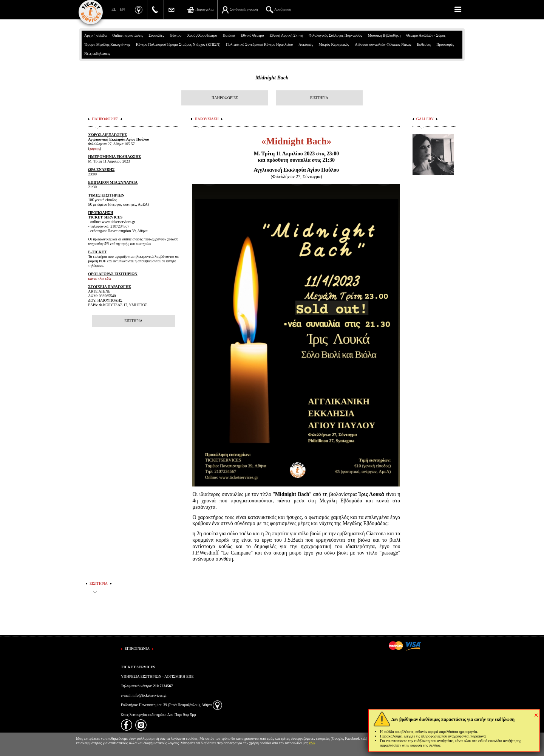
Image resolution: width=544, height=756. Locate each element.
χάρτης (95, 148)
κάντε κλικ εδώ (100, 278)
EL (114, 9)
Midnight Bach (272, 78)
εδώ (312, 743)
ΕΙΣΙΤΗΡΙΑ (319, 98)
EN (122, 9)
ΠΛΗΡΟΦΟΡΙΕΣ (225, 98)
